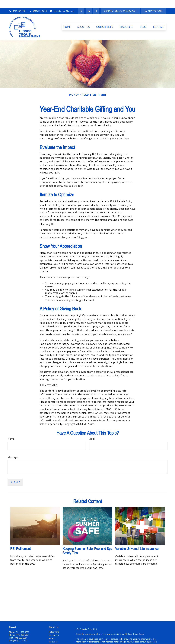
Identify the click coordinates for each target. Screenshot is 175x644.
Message (13, 449)
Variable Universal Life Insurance (137, 540)
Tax (51, 637)
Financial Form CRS (88, 621)
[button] (67, 18)
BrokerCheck (138, 626)
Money (52, 640)
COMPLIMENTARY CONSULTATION (120, 3)
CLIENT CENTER (154, 3)
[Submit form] (15, 474)
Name (11, 431)
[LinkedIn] (89, 3)
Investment (54, 627)
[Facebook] (96, 3)
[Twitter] (81, 3)
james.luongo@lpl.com (62, 3)
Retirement (54, 624)
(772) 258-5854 (38, 3)
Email (92, 431)
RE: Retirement (20, 540)
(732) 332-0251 (17, 3)
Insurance (53, 634)
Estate (52, 630)
